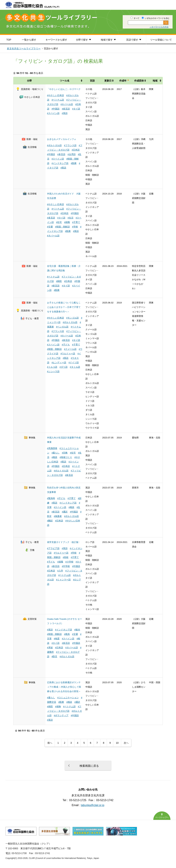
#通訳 (65, 512)
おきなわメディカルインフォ (62, 139)
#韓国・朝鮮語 (62, 227)
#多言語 (66, 109)
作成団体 (139, 81)
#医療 (74, 163)
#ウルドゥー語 (68, 354)
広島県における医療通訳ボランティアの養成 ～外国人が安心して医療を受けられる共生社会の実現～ (64, 687)
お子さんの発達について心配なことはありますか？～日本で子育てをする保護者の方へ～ (64, 307)
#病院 (59, 281)
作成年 (123, 81)
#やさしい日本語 (56, 95)
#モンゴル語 (72, 318)
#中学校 (66, 566)
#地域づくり (66, 457)
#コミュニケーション (68, 698)
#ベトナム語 (58, 100)
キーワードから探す (56, 40)
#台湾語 (71, 154)
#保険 (58, 706)
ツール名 (65, 81)
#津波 (50, 648)
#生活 (70, 218)
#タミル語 (75, 367)
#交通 (50, 227)
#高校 (66, 557)
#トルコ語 (52, 367)
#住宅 (59, 222)
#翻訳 (50, 521)
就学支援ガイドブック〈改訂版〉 (64, 542)
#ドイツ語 (74, 362)
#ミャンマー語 (63, 580)
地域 (155, 81)
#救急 (67, 634)
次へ (126, 743)
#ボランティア (61, 715)
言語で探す (132, 40)
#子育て (76, 222)
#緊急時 (51, 498)
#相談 (54, 457)
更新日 (108, 81)
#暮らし (56, 453)
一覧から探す (29, 40)
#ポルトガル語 (54, 145)
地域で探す (107, 40)
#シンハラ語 (53, 371)
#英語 (65, 113)
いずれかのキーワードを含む (156, 18)
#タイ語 (76, 109)
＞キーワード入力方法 (159, 27)
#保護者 (58, 516)
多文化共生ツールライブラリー (24, 48)
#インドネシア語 (60, 163)
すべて (135, 18)
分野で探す (82, 40)
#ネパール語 (67, 104)
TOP (9, 40)
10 (117, 743)
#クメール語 (70, 349)
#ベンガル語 (62, 327)
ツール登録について (161, 40)
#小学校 (69, 562)
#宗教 (65, 453)
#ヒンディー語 (59, 362)
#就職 (67, 222)
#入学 (60, 571)
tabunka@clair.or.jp (93, 805)
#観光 (77, 630)
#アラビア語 (53, 548)
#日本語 (76, 150)
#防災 (54, 656)
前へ (50, 743)
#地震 (57, 639)
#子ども (66, 345)
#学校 (75, 227)
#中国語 (56, 109)
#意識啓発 (52, 448)
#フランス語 (70, 145)
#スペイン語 (53, 113)
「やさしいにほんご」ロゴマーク (64, 89)
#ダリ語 (63, 367)
